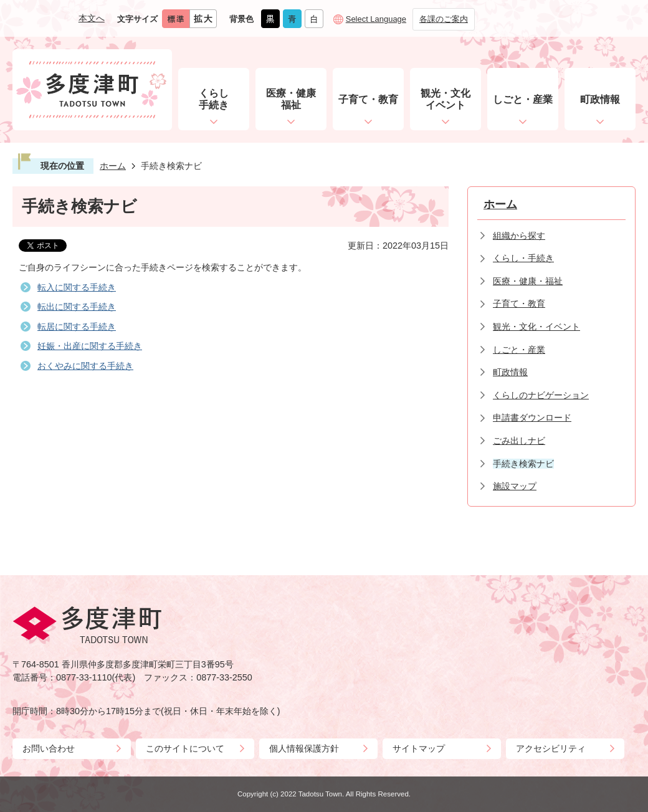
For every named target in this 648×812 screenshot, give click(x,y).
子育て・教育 (519, 303)
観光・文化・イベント (536, 327)
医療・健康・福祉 (528, 281)
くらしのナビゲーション (541, 395)
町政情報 (510, 372)
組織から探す (519, 236)
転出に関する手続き (77, 307)
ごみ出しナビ (519, 441)
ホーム (113, 166)
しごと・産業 (519, 350)
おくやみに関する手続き (85, 366)
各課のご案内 (444, 19)
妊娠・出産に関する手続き (90, 346)
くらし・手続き (523, 258)
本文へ (92, 18)
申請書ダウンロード (532, 418)
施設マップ (515, 486)
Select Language (376, 19)
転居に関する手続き (77, 327)
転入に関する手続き (77, 287)
